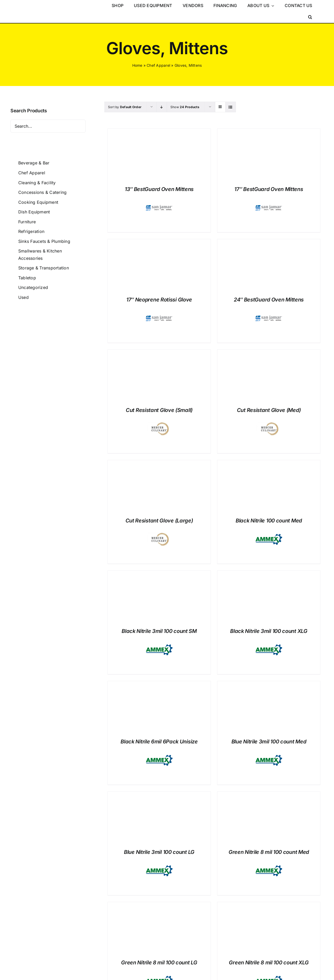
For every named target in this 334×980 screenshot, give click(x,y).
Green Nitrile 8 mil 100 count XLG (269, 963)
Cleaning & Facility (37, 183)
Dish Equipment (34, 212)
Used (23, 297)
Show (185, 107)
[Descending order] (162, 107)
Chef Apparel (158, 65)
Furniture (27, 222)
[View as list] (231, 107)
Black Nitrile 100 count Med (269, 521)
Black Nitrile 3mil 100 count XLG (269, 631)
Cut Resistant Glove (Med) (269, 410)
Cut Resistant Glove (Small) (159, 410)
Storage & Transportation (44, 268)
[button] (310, 17)
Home (137, 65)
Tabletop (27, 278)
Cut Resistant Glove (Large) (159, 521)
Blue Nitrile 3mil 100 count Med (269, 742)
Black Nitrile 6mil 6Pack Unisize (159, 742)
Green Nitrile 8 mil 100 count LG (159, 963)
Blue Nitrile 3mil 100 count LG (159, 852)
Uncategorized (33, 287)
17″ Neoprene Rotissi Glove (159, 300)
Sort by (125, 107)
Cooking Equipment (38, 202)
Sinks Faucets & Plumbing (44, 241)
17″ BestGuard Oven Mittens (269, 189)
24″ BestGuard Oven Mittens (269, 300)
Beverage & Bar (34, 163)
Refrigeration (31, 231)
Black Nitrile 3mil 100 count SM (159, 631)
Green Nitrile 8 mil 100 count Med (269, 852)
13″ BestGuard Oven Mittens (159, 189)
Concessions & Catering (42, 192)
